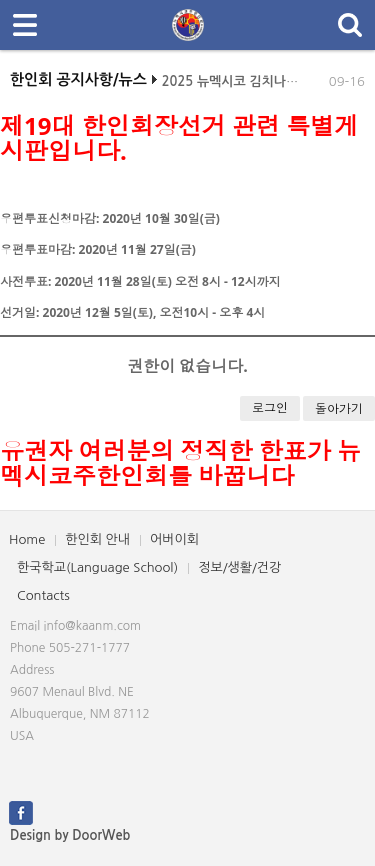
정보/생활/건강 (239, 567)
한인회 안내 (97, 539)
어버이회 (174, 539)
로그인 (270, 407)
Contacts (43, 595)
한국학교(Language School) (97, 567)
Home (27, 539)
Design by (70, 835)
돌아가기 (339, 408)
